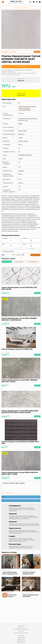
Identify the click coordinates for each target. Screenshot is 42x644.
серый (20, 159)
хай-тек (21, 131)
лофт (25, 131)
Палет (24, 244)
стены (26, 119)
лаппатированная (24, 108)
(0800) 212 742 (21, 637)
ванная (31, 119)
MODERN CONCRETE (25, 155)
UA (30, 2)
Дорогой (21, 134)
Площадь (5, 238)
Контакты (21, 631)
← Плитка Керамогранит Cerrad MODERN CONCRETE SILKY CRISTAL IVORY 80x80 (22, 497)
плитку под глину (13, 231)
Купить (37, 52)
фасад (35, 119)
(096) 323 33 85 (21, 641)
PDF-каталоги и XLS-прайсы (21, 629)
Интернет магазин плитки (21, 633)
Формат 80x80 (19, 262)
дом (26, 120)
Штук (4, 244)
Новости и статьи (9, 552)
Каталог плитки (21, 628)
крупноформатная (30, 106)
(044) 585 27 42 (21, 639)
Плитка (21, 183)
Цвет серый (7, 262)
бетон (20, 145)
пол (23, 120)
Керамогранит (23, 141)
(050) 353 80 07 (21, 643)
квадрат (21, 171)
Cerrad (20, 138)
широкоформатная (25, 110)
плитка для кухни (25, 229)
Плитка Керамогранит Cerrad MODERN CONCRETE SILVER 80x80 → (22, 501)
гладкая (21, 106)
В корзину (35, 255)
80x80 (20, 124)
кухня (20, 120)
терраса (21, 119)
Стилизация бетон (33, 262)
